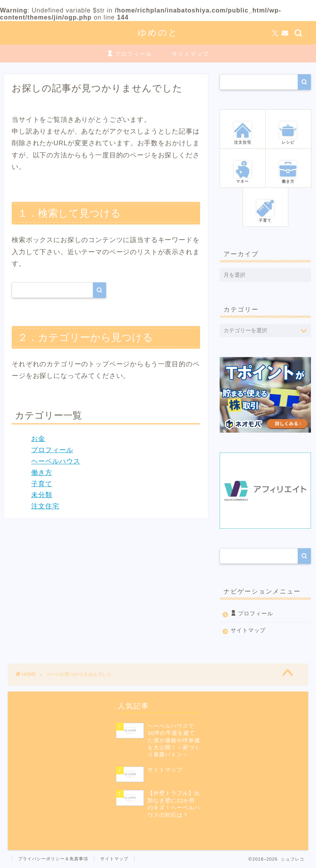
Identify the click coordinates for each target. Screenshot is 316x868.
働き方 (42, 473)
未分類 (42, 495)
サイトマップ (190, 54)
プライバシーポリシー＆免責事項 (53, 859)
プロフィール (130, 54)
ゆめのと (158, 32)
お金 (38, 439)
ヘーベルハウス (56, 461)
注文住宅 (45, 506)
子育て (42, 484)
